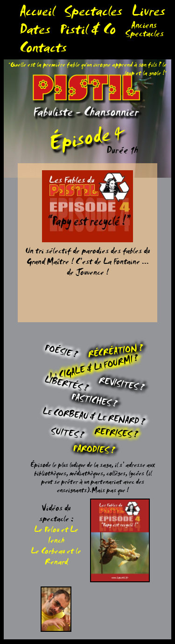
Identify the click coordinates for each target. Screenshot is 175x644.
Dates (35, 32)
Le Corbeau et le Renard (56, 558)
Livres (148, 14)
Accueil (37, 14)
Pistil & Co (88, 32)
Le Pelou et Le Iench (56, 536)
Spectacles (93, 14)
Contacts (43, 50)
